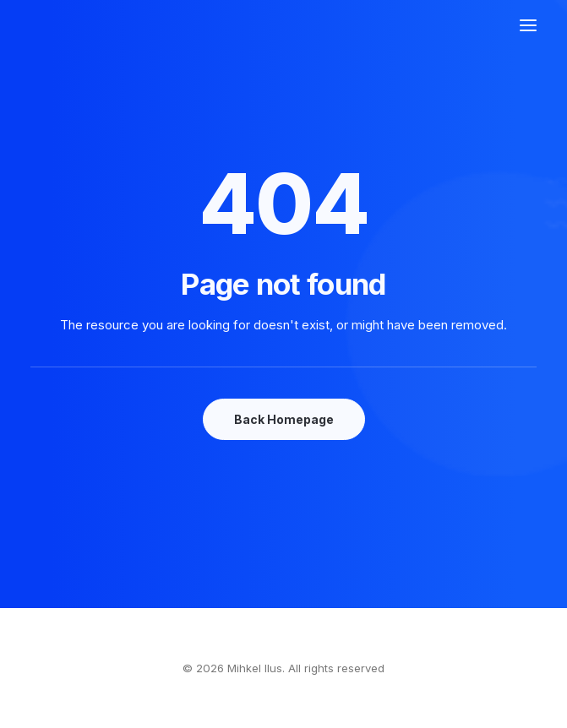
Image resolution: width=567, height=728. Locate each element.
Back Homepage (284, 419)
